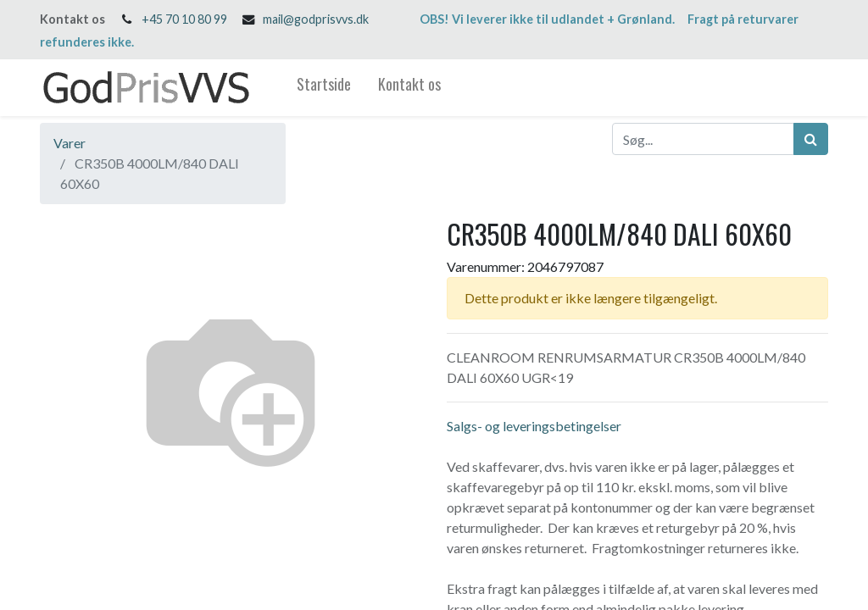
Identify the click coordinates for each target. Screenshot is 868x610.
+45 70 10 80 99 (184, 19)
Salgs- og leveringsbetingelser (534, 426)
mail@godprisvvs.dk (316, 19)
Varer (70, 143)
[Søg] (811, 139)
